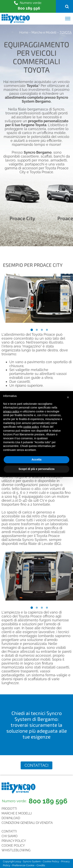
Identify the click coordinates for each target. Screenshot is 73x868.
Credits (41, 865)
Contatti (9, 831)
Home (24, 32)
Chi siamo (10, 836)
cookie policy (31, 427)
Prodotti (9, 809)
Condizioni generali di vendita (27, 823)
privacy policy (11, 411)
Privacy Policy (14, 841)
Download (11, 818)
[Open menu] (68, 19)
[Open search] (67, 6)
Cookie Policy (13, 846)
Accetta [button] (36, 460)
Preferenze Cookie (23, 865)
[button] (68, 397)
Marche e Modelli (44, 32)
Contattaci (36, 765)
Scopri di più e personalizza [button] (36, 469)
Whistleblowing (16, 850)
